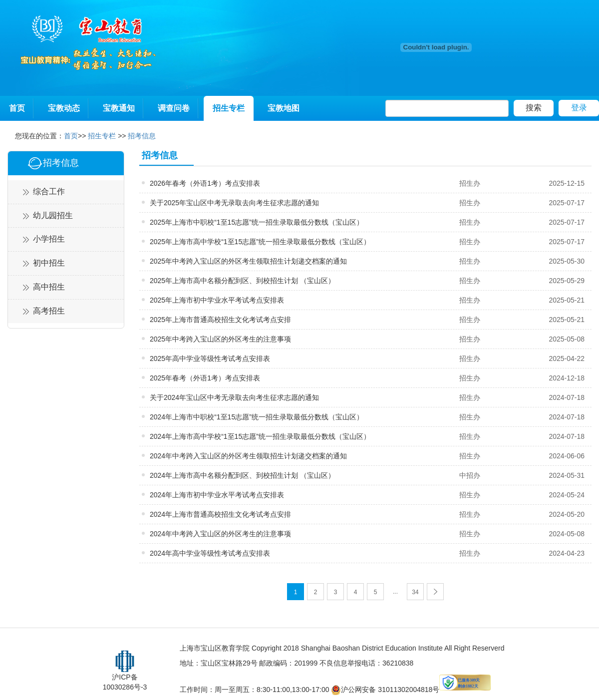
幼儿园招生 (53, 215)
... (395, 592)
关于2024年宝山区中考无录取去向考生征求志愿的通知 (234, 397)
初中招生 (49, 263)
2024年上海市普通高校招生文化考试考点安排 (220, 514)
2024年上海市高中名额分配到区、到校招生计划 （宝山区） (242, 475)
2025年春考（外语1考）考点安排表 (205, 378)
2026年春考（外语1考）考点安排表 (205, 183)
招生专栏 (229, 108)
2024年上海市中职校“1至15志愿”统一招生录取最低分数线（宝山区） (257, 417)
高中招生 (49, 287)
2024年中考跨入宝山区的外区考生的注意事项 (220, 534)
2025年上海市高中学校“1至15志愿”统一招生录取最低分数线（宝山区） (260, 242)
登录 (579, 108)
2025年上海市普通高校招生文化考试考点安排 (220, 320)
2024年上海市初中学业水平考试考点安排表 (217, 495)
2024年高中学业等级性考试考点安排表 (210, 553)
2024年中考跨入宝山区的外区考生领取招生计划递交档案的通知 (248, 456)
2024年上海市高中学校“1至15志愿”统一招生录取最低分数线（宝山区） (260, 436)
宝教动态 (64, 108)
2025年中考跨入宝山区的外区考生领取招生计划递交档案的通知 (248, 261)
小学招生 (49, 239)
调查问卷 (174, 108)
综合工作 (49, 191)
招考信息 (142, 136)
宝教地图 (284, 108)
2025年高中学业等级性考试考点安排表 (210, 358)
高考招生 (49, 311)
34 (415, 592)
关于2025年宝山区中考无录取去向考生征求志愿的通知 (234, 203)
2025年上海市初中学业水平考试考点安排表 (217, 300)
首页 (17, 108)
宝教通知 (119, 108)
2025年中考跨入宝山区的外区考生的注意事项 (220, 339)
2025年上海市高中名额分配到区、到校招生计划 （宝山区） (242, 281)
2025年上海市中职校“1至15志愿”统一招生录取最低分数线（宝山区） (257, 222)
